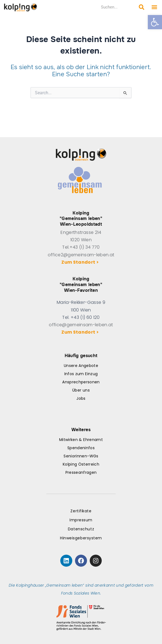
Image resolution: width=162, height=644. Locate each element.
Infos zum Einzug (81, 374)
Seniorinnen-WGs (81, 456)
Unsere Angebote (81, 366)
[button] (155, 22)
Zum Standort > (81, 262)
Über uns (81, 390)
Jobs (81, 398)
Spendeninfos (81, 448)
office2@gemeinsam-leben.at (81, 255)
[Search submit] (142, 7)
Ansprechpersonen (81, 382)
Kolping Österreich (81, 464)
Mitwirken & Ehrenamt (81, 440)
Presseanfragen (81, 472)
